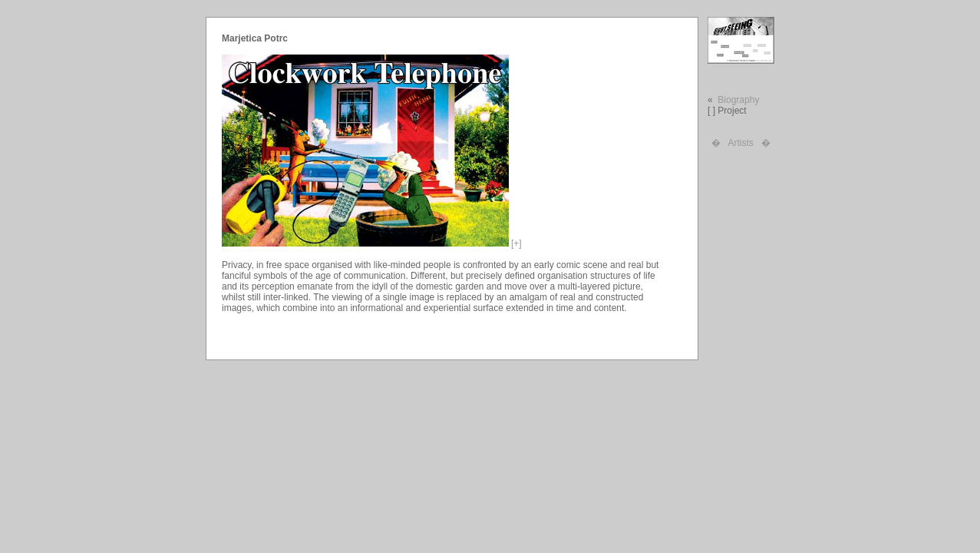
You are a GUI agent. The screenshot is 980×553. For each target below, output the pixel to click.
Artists (740, 143)
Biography (738, 100)
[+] (516, 243)
